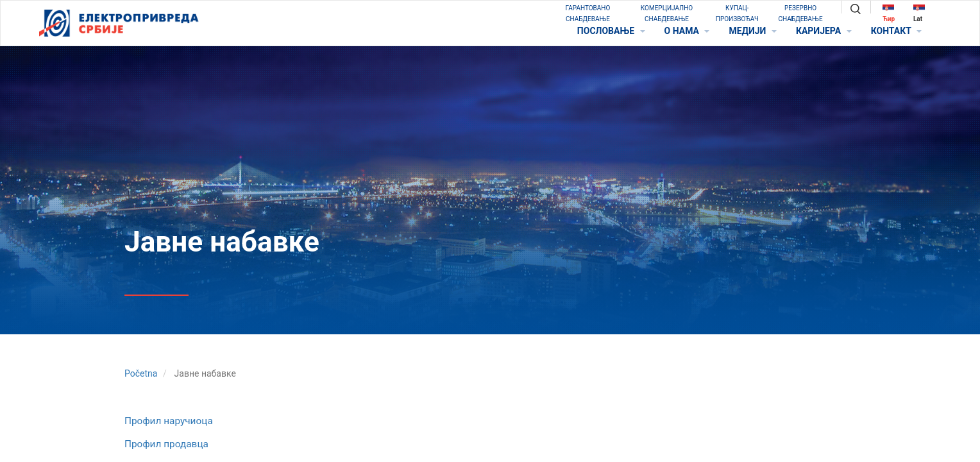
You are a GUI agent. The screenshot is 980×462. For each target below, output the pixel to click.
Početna (141, 373)
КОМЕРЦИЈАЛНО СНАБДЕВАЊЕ (667, 13)
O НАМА (687, 31)
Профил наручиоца (169, 421)
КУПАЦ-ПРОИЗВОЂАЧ (737, 13)
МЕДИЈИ (752, 31)
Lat (919, 13)
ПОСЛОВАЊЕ (611, 31)
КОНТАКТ (896, 31)
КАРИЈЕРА (824, 31)
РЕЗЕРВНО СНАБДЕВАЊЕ (801, 13)
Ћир (889, 13)
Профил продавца (166, 444)
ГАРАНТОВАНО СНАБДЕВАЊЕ (588, 13)
